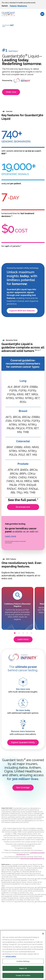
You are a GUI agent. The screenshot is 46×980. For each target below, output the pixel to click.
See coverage (23, 788)
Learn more (11, 536)
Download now (23, 507)
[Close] (43, 934)
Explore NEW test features (22, 311)
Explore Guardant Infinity (23, 742)
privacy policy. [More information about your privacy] (11, 956)
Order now (11, 92)
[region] (23, 955)
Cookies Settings (23, 961)
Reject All (23, 968)
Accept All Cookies (23, 975)
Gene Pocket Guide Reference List (32, 858)
